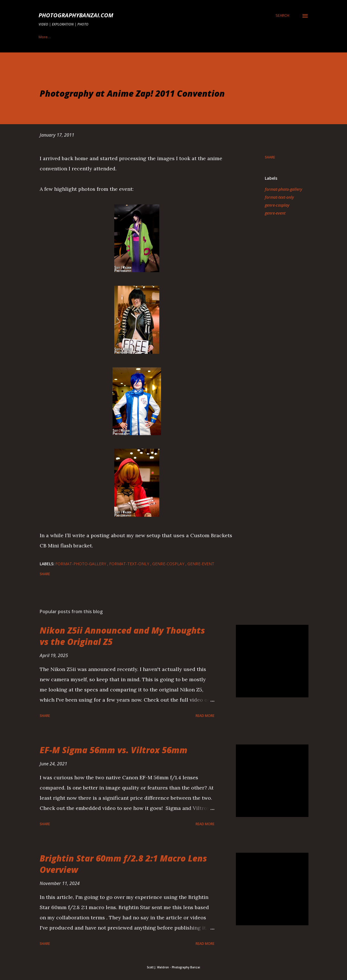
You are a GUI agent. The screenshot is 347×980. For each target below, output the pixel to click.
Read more (205, 716)
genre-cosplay (277, 205)
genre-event (275, 213)
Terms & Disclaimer (226, 37)
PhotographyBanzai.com (76, 15)
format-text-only (279, 197)
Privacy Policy (181, 37)
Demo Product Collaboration (99, 37)
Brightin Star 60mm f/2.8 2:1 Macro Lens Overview (123, 864)
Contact (147, 37)
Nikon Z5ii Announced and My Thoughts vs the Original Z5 (122, 636)
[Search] (282, 15)
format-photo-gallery (283, 189)
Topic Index (48, 37)
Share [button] (270, 157)
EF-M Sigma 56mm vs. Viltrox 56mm (114, 750)
